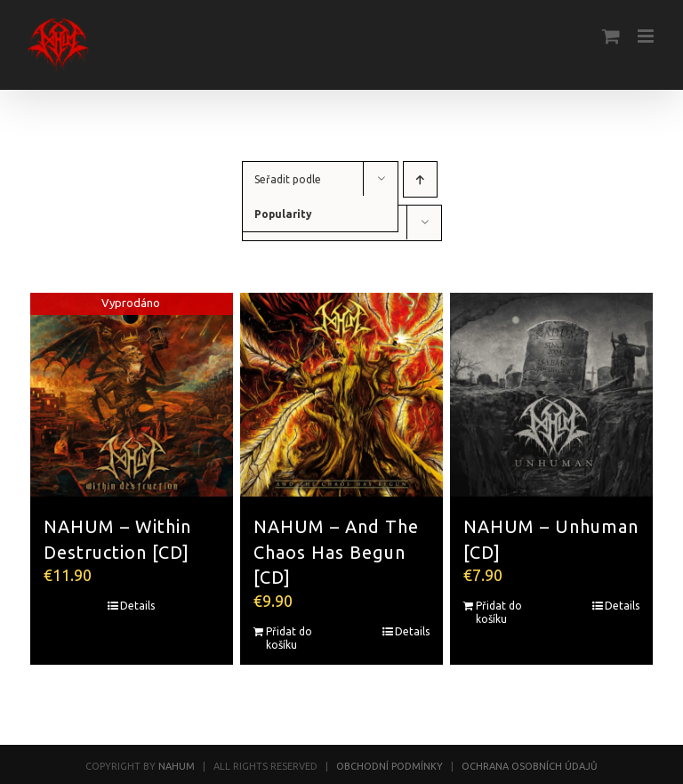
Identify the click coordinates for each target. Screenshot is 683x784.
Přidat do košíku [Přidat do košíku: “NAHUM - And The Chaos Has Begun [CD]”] (289, 638)
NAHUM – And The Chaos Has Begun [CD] (336, 552)
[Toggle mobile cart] (611, 36)
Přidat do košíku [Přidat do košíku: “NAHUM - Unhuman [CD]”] (499, 612)
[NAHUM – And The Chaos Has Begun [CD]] (342, 395)
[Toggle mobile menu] (647, 36)
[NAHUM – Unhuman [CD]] (552, 395)
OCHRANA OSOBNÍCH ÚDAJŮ (530, 766)
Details (137, 606)
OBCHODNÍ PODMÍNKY (390, 766)
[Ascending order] (420, 179)
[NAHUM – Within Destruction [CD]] (132, 395)
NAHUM (177, 766)
